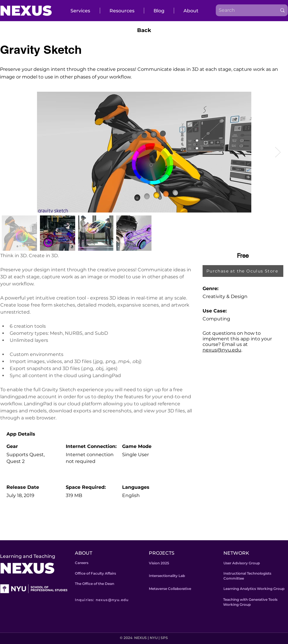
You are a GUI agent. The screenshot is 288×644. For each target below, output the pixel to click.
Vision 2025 (159, 563)
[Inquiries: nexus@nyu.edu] (110, 600)
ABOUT (84, 553)
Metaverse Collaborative (170, 589)
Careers (82, 563)
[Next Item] (278, 152)
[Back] (144, 30)
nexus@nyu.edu (222, 350)
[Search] (242, 10)
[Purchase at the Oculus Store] (243, 271)
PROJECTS (162, 553)
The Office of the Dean (95, 584)
